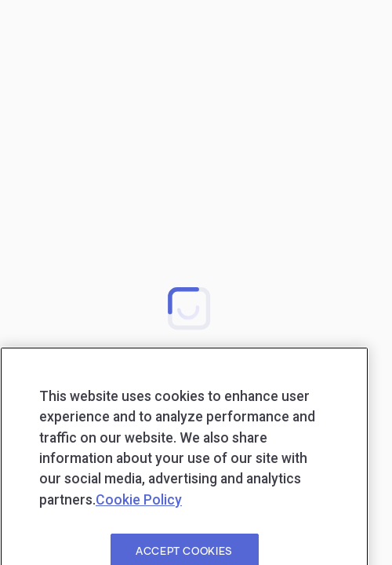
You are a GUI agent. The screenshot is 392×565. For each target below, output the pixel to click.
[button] (189, 308)
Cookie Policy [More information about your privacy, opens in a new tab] (139, 516)
